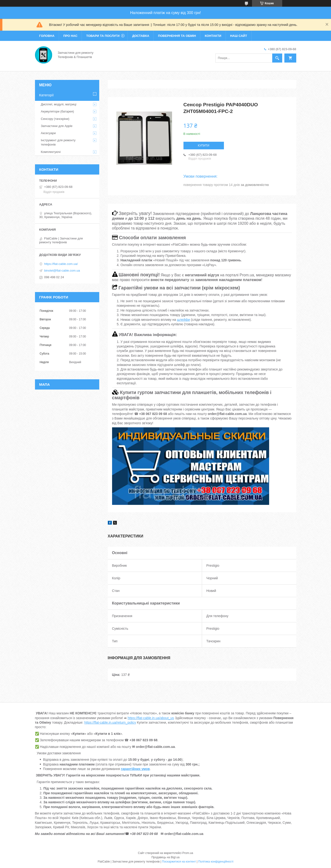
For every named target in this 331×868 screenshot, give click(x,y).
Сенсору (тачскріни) (55, 119)
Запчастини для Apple (57, 126)
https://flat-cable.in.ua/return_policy (110, 722)
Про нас (70, 36)
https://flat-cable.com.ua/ (61, 264)
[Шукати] (277, 58)
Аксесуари (48, 133)
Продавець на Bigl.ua (165, 857)
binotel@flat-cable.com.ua (62, 271)
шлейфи (183, 320)
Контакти (213, 36)
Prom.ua (188, 853)
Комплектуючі (51, 152)
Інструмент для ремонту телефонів (58, 142)
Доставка (141, 36)
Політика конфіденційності (216, 862)
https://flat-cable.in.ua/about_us (151, 718)
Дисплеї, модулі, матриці (59, 104)
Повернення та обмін (177, 36)
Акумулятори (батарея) (57, 111)
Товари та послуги (103, 36)
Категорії (47, 95)
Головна (47, 36)
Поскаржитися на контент (179, 862)
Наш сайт (239, 36)
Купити (204, 146)
